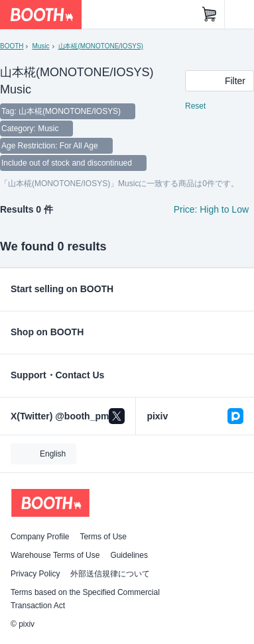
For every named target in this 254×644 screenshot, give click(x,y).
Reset (195, 106)
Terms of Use (103, 537)
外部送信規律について (110, 574)
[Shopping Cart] (210, 15)
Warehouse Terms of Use (55, 555)
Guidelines (129, 555)
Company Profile (40, 537)
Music (40, 46)
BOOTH (12, 46)
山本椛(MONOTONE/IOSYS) (101, 46)
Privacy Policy (35, 574)
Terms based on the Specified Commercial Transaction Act (85, 599)
